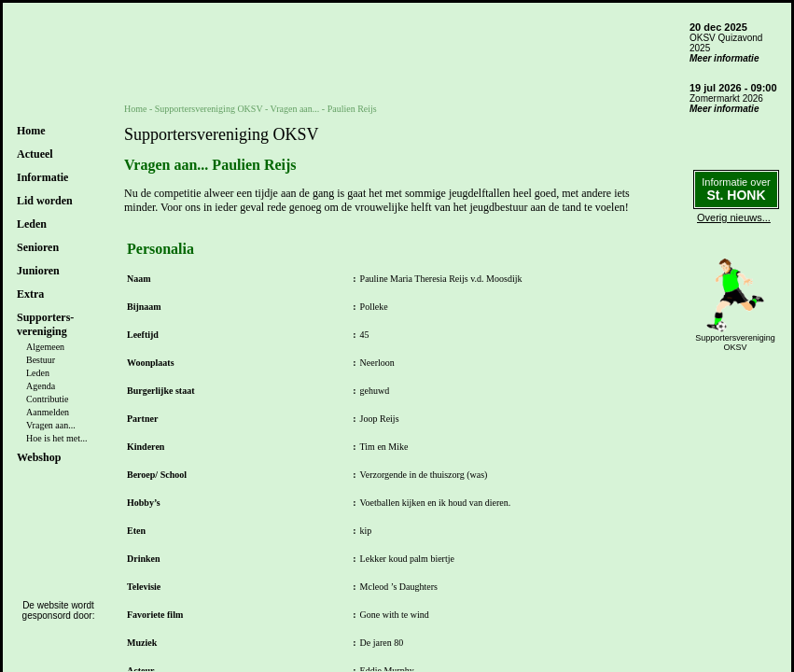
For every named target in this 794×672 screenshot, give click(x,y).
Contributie (48, 399)
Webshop (39, 457)
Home (31, 131)
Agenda (41, 386)
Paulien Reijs (352, 109)
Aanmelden (48, 412)
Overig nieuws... (734, 217)
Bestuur (41, 360)
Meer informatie (724, 58)
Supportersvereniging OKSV (209, 109)
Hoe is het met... (57, 438)
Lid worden (45, 201)
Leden (38, 373)
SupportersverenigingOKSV (735, 343)
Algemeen (45, 347)
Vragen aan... (51, 425)
